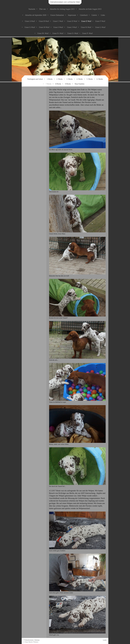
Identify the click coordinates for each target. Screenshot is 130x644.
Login (105, 640)
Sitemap (37, 640)
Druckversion (28, 640)
